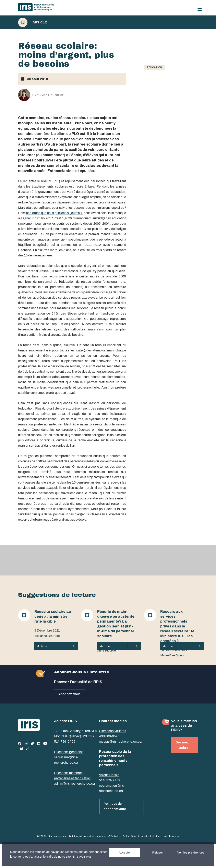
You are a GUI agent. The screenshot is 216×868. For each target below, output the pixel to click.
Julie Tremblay (171, 836)
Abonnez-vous (69, 694)
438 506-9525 (109, 736)
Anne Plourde (107, 650)
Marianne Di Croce (47, 636)
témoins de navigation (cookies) (56, 852)
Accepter (125, 852)
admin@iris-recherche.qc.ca (74, 784)
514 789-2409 (65, 742)
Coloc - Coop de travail (135, 836)
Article (40, 22)
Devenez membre (182, 745)
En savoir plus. (82, 856)
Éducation (154, 67)
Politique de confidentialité (115, 806)
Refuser (158, 852)
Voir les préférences (191, 852)
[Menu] (200, 9)
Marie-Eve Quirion (173, 655)
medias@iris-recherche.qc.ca (120, 742)
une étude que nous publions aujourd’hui (54, 213)
